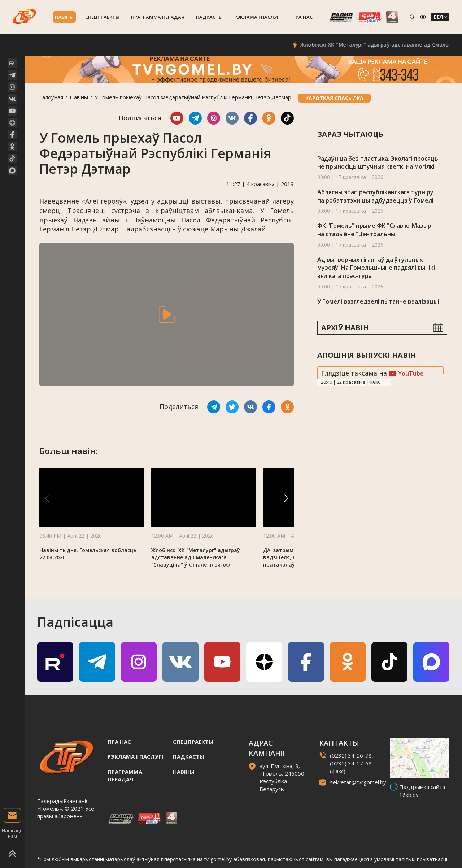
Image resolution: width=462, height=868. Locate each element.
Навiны (64, 17)
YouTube (406, 373)
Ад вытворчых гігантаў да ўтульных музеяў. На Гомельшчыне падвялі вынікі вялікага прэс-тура (376, 268)
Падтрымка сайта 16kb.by (422, 791)
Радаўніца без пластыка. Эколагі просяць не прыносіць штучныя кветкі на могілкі (378, 163)
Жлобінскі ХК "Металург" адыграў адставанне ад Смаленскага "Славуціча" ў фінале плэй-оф (196, 557)
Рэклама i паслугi (258, 17)
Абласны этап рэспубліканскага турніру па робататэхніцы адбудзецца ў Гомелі (375, 196)
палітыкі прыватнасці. (422, 859)
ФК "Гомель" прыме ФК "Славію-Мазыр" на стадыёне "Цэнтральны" (376, 230)
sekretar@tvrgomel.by (358, 782)
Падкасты (209, 17)
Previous (371, 382)
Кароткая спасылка (334, 98)
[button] (286, 498)
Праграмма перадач (158, 17)
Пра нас (302, 17)
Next (376, 382)
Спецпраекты (102, 17)
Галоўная (51, 97)
